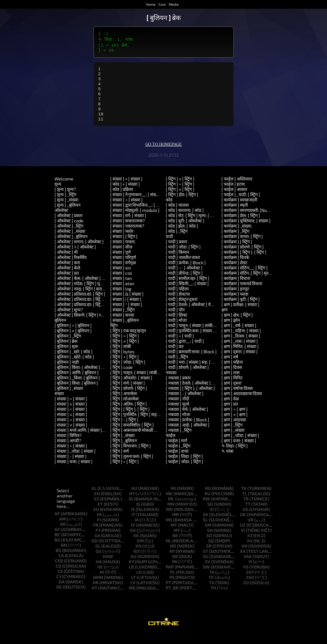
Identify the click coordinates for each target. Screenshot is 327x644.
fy (98, 541)
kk (136, 547)
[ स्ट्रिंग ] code (121, 379)
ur (251, 531)
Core (162, 4)
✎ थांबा (227, 462)
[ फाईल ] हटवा (233, 195)
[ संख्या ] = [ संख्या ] (71, 431)
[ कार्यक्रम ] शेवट (234, 274)
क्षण (224, 321)
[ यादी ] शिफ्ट (176, 326)
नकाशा (171, 384)
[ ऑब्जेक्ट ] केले (67, 279)
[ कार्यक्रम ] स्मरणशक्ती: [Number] (250, 221)
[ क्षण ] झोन (231, 331)
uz (243, 536)
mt (174, 536)
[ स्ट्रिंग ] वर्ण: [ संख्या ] (128, 394)
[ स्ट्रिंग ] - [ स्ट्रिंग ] (124, 431)
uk (243, 526)
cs (60, 582)
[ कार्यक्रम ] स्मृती (235, 216)
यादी (169, 248)
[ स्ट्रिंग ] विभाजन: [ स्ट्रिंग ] (130, 457)
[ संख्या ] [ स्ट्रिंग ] (124, 248)
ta (212, 583)
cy (59, 588)
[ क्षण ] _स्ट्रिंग (232, 436)
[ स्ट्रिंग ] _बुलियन (123, 452)
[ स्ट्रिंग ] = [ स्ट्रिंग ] (125, 347)
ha (99, 573)
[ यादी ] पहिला (177, 300)
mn (171, 515)
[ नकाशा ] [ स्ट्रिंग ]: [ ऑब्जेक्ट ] (190, 399)
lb (131, 578)
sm (208, 536)
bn (64, 556)
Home (151, 4)
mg (132, 599)
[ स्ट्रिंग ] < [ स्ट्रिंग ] (124, 473)
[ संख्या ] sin (121, 279)
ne (175, 547)
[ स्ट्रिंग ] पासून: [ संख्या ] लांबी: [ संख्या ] (142, 384)
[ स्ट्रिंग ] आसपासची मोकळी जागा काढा (140, 441)
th (213, 599)
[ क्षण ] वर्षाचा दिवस (237, 399)
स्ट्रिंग (114, 337)
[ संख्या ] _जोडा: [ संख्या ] (75, 462)
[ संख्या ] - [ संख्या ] (71, 468)
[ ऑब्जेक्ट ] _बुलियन (71, 248)
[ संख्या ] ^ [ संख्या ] (126, 316)
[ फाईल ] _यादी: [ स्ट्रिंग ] (241, 206)
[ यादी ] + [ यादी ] (180, 347)
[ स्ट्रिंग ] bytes (122, 363)
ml (171, 510)
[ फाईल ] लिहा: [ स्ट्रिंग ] (184, 468)
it (134, 526)
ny (172, 562)
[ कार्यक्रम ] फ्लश (235, 305)
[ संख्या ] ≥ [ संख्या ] (71, 415)
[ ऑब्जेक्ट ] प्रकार (68, 227)
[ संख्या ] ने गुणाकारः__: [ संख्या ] (136, 206)
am (62, 530)
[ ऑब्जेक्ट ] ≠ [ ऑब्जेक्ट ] (75, 258)
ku (134, 568)
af (57, 525)
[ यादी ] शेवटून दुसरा (182, 310)
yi (250, 573)
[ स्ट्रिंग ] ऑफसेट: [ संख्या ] (131, 389)
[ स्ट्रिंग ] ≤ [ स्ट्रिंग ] (180, 190)
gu (98, 562)
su (206, 568)
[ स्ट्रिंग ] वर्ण (119, 462)
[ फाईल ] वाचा (177, 462)
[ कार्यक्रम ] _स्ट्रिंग (235, 242)
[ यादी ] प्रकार (176, 253)
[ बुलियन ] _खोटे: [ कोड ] (74, 368)
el (94, 500)
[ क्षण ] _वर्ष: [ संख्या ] (239, 337)
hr (96, 594)
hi (102, 583)
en (97, 505)
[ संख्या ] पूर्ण (120, 263)
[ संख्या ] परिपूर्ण (123, 269)
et (100, 515)
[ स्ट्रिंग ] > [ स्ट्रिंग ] (180, 195)
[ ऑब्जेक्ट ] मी (66, 263)
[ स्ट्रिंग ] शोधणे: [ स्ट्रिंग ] (129, 399)
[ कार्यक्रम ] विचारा (236, 289)
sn (210, 541)
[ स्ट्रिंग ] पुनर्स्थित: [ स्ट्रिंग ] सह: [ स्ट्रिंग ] (140, 426)
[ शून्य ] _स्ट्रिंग (65, 206)
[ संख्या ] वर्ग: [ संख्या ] (128, 227)
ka (133, 541)
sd (210, 515)
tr (246, 510)
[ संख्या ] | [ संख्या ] (126, 310)
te (211, 589)
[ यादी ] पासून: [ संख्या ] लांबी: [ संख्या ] (197, 337)
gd (95, 552)
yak (247, 568)
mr (175, 526)
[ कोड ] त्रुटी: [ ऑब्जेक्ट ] (185, 232)
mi (173, 500)
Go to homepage (163, 156)
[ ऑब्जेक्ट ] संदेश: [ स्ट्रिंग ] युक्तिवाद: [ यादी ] (90, 295)
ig (138, 515)
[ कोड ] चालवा (177, 216)
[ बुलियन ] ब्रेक (66, 352)
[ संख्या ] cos (121, 284)
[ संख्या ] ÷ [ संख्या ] (126, 211)
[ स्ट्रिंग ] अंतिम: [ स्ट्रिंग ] (128, 415)
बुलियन (60, 331)
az (57, 541)
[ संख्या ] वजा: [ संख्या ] (74, 473)
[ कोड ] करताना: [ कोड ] (185, 221)
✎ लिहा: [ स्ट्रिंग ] (235, 457)
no (173, 557)
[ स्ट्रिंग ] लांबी (121, 358)
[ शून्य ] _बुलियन (68, 216)
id (131, 510)
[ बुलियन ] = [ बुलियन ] (73, 337)
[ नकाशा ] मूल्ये (178, 415)
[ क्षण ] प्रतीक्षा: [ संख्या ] (240, 316)
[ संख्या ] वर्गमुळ (123, 274)
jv (133, 536)
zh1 (250, 583)
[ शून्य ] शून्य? (65, 200)
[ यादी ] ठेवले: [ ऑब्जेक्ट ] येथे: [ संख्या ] (198, 316)
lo (139, 583)
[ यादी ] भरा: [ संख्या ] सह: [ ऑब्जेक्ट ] (197, 373)
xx (243, 562)
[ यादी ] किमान (177, 263)
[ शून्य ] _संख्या (66, 211)
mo (169, 521)
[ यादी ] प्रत (175, 358)
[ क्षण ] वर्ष (230, 368)
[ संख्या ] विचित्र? (68, 447)
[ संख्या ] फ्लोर (122, 242)
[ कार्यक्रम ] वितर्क (235, 269)
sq (211, 552)
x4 (250, 552)
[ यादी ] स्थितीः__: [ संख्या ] (187, 295)
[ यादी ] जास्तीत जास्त (183, 269)
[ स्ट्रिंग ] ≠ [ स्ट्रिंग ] (125, 352)
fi (99, 531)
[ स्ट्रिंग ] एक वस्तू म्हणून (128, 342)
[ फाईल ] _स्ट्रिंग (178, 457)
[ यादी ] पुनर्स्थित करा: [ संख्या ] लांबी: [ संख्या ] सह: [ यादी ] (213, 342)
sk (206, 526)
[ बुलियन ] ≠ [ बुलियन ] (73, 342)
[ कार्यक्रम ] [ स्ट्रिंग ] (237, 253)
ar (63, 535)
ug (246, 521)
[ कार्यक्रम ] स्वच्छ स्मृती (239, 211)
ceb (59, 572)
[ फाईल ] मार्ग (176, 452)
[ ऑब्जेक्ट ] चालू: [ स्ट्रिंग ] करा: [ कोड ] (85, 300)
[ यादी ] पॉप (175, 321)
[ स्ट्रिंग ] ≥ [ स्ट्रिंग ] (180, 200)
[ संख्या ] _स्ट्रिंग (122, 321)
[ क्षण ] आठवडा (234, 431)
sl (205, 531)
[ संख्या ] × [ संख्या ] (126, 190)
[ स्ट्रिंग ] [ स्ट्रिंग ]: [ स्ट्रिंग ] (130, 420)
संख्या (59, 405)
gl (98, 557)
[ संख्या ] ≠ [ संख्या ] (71, 436)
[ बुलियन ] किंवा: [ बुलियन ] (76, 394)
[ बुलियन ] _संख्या (69, 399)
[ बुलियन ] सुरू (66, 358)
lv (133, 594)
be (57, 546)
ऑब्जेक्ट (61, 221)
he (100, 578)
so (209, 547)
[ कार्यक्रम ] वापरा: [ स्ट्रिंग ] (242, 248)
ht (94, 599)
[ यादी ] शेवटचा (178, 305)
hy (132, 505)
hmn (98, 589)
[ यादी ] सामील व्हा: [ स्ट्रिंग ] (187, 289)
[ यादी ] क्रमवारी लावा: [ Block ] (191, 363)
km (140, 552)
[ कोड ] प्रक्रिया (122, 200)
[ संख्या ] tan (121, 289)
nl (169, 552)
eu (96, 521)
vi (243, 541)
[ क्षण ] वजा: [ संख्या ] (239, 452)
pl (173, 583)
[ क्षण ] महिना (232, 373)
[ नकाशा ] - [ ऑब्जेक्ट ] (185, 405)
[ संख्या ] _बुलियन (124, 331)
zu (246, 594)
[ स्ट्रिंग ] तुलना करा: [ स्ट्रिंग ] (132, 468)
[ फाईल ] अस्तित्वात (237, 190)
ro (208, 500)
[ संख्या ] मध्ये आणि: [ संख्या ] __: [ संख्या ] (89, 441)
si (212, 521)
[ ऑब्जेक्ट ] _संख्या (70, 242)
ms (169, 531)
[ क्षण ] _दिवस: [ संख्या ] (241, 347)
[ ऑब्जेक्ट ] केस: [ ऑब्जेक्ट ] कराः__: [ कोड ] (90, 289)
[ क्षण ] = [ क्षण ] (235, 420)
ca (61, 567)
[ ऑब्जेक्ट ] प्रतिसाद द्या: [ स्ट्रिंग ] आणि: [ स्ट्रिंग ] (92, 310)
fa (99, 526)
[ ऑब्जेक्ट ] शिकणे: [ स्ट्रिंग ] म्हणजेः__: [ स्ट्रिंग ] (91, 326)
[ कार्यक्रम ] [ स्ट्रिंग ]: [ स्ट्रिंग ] (244, 263)
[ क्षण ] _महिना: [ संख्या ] (241, 342)
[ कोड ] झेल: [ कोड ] (182, 237)
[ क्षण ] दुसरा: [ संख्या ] (240, 363)
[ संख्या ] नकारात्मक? (127, 237)
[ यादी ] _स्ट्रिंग (177, 368)
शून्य (58, 195)
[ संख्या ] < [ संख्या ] (71, 420)
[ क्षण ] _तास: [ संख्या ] (240, 352)
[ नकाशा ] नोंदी (177, 410)
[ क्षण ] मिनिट (232, 389)
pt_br (172, 599)
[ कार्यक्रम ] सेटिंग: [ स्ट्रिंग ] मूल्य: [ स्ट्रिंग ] (253, 284)
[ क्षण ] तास (231, 384)
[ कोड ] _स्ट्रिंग (177, 242)
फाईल (171, 447)
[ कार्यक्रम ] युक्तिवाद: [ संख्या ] (246, 232)
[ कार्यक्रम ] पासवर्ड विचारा (242, 295)
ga (97, 547)
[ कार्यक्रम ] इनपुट (235, 300)
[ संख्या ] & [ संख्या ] (127, 305)
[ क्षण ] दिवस (232, 379)
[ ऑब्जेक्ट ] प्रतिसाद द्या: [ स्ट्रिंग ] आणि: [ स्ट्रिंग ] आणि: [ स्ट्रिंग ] (103, 316)
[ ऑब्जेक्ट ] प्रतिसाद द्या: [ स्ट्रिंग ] (80, 305)
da (62, 593)
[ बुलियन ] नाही (67, 373)
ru (208, 505)
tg (212, 594)
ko (136, 562)
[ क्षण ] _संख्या (233, 441)
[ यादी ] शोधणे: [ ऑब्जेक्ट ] (187, 379)
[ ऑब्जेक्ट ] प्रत (67, 284)
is (133, 521)
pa (175, 573)
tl (245, 505)
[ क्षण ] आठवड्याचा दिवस (242, 405)
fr (96, 536)
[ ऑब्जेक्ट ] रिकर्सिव (71, 269)
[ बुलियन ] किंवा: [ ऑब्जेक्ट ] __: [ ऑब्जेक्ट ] (90, 379)
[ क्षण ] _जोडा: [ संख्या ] (240, 447)
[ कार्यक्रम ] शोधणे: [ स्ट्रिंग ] (243, 258)
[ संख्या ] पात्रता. (123, 253)
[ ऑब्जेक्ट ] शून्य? (69, 321)
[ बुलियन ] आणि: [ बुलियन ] (77, 384)
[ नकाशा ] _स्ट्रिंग (179, 441)
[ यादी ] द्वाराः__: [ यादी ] (185, 352)
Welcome (64, 190)
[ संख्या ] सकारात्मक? (128, 232)
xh (244, 557)
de (59, 598)
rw (206, 510)
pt (168, 594)
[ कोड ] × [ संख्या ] (125, 195)
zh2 (250, 589)
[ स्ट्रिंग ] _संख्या (122, 447)
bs (58, 562)
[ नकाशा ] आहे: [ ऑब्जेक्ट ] (188, 436)
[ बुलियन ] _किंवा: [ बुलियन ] (77, 389)
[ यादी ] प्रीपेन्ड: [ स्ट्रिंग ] (184, 284)
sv (208, 573)
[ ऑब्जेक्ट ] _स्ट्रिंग (69, 237)
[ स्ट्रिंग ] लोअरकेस (124, 410)
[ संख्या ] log (121, 300)
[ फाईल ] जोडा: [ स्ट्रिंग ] (184, 473)
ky (131, 573)
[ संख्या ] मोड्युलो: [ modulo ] (135, 221)
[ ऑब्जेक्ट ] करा (67, 274)
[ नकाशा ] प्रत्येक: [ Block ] (187, 431)
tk (244, 500)
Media (174, 4)
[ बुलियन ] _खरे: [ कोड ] (74, 363)
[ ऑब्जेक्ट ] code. (69, 232)
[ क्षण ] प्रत (230, 415)
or (175, 568)
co (58, 577)
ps (172, 589)
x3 (250, 547)
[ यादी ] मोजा (176, 331)
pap (170, 578)
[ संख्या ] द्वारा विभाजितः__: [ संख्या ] (139, 216)
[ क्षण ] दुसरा (231, 394)
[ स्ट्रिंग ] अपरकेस (124, 405)
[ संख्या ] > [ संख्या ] (71, 410)
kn (138, 557)
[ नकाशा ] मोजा (178, 426)
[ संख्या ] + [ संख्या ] (71, 457)
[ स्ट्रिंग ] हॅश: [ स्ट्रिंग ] (182, 206)
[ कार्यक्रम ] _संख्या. (237, 237)
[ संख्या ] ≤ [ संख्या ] (71, 426)
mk (169, 505)
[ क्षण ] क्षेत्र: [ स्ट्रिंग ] (237, 326)
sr (209, 557)
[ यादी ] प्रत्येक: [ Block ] (186, 274)
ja (137, 531)
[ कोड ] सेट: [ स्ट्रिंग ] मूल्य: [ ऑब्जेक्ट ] (196, 227)
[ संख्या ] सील (121, 258)
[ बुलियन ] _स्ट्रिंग (68, 347)
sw (206, 578)
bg (57, 551)
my (177, 541)
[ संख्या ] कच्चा (122, 326)
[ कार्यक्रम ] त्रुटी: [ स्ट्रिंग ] (241, 310)
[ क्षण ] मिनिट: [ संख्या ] (240, 358)
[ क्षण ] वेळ (230, 410)
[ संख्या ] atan (122, 295)
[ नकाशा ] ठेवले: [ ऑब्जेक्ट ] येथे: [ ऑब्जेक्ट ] (202, 394)
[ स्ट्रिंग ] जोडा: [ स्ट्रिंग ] (128, 373)
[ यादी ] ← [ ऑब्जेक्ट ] (184, 279)
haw (108, 568)
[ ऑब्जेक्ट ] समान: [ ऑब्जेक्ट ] (79, 253)
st (205, 562)
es (97, 510)
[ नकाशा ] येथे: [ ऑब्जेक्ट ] (187, 420)
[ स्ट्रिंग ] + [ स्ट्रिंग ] (124, 368)
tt (248, 515)
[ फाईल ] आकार (234, 200)
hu (134, 500)
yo (246, 578)
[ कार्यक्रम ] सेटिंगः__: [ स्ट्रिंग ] (245, 279)
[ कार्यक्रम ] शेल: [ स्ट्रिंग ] (241, 227)
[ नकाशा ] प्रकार (178, 389)
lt (133, 589)
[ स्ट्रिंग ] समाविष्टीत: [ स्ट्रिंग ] (132, 436)
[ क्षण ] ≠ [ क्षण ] (235, 426)
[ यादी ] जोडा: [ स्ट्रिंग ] (183, 258)
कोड (169, 211)
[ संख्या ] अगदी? (68, 452)
